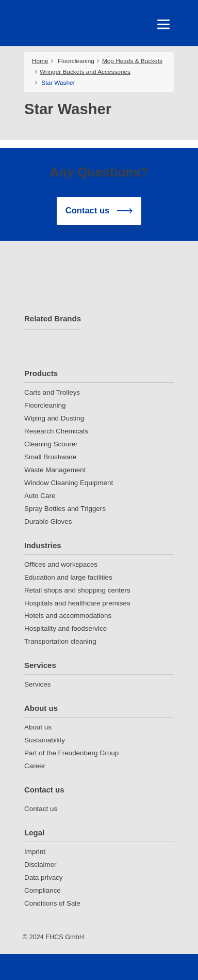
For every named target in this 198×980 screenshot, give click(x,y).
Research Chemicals (56, 431)
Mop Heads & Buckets (132, 61)
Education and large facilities (68, 577)
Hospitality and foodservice (65, 628)
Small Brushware (50, 457)
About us (41, 708)
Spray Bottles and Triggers (65, 509)
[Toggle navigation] (163, 24)
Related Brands (53, 318)
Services (40, 665)
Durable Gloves (48, 522)
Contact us (44, 790)
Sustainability (45, 740)
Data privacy (44, 877)
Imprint (35, 852)
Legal (34, 833)
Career (35, 766)
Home (40, 61)
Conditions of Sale (52, 903)
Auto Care (40, 496)
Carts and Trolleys (52, 392)
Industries (43, 545)
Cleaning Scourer (51, 444)
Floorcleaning (76, 61)
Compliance (43, 890)
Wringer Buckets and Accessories (85, 72)
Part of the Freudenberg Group (71, 753)
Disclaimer (40, 865)
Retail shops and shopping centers (77, 590)
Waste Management (55, 470)
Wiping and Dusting (54, 418)
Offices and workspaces (61, 564)
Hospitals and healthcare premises (77, 603)
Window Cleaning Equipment (69, 483)
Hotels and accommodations (68, 616)
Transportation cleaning (60, 641)
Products (41, 373)
